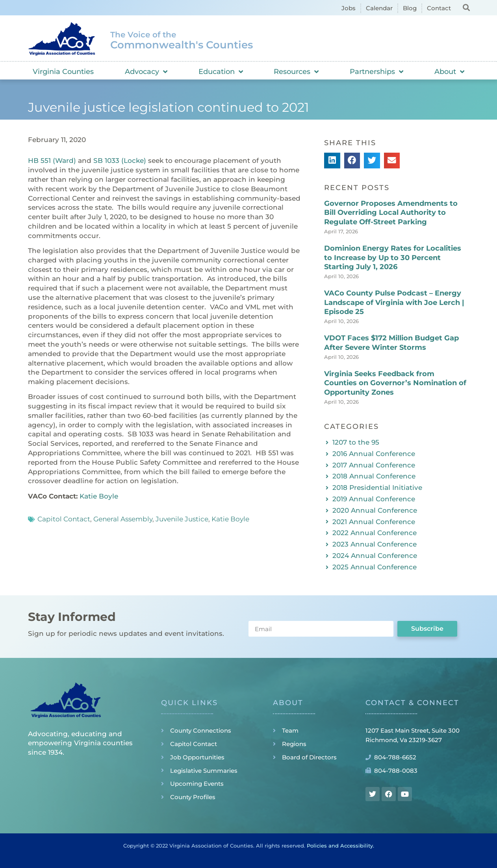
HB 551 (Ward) (52, 161)
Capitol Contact (64, 519)
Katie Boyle (99, 496)
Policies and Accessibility (340, 846)
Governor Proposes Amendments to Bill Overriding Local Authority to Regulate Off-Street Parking (391, 213)
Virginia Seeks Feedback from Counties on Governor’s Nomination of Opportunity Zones (395, 383)
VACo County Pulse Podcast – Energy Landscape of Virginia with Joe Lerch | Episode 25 (394, 302)
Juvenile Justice (182, 519)
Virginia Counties (63, 72)
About (449, 72)
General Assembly (123, 519)
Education (221, 72)
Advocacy (146, 72)
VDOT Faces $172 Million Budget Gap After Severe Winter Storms (391, 343)
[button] (466, 7)
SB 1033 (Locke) (120, 161)
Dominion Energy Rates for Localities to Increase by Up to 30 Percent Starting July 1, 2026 (393, 258)
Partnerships (376, 72)
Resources (296, 72)
